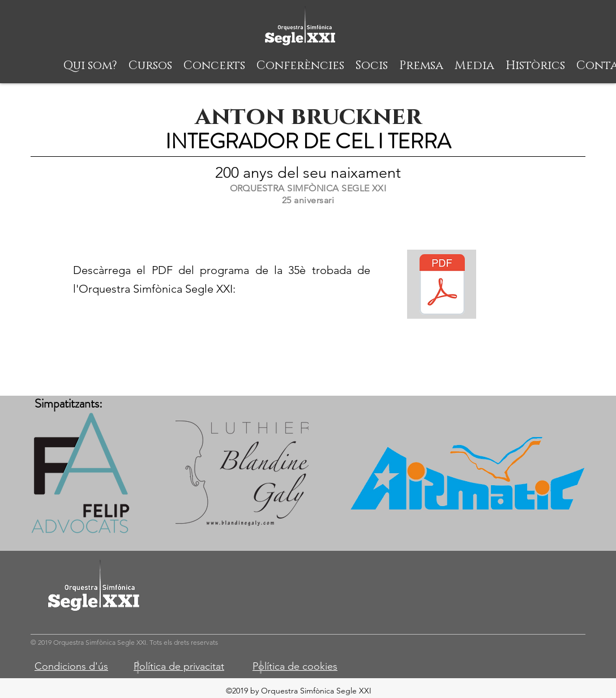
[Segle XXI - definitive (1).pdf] (442, 286)
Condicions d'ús (71, 666)
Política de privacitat (179, 666)
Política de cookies (295, 666)
